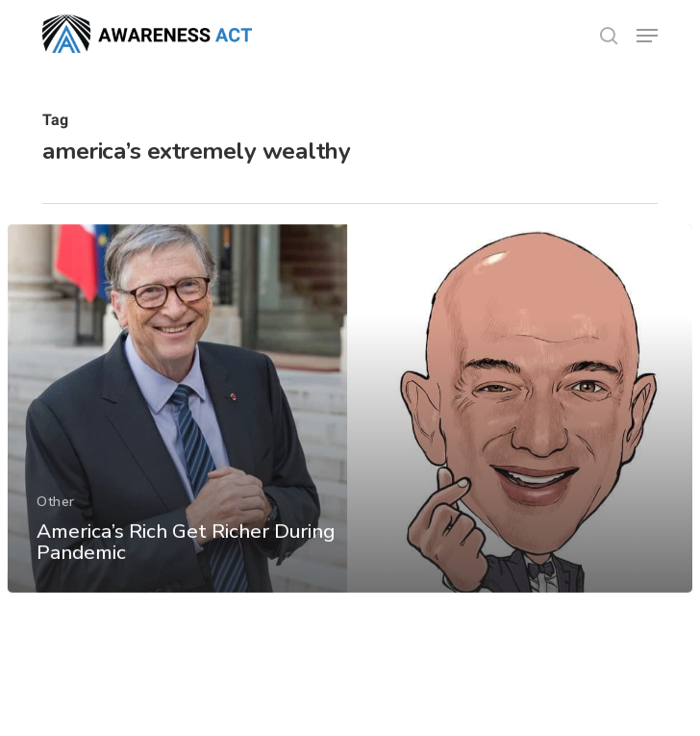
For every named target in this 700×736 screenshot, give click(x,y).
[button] (647, 36)
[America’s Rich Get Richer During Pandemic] (350, 423)
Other (56, 515)
